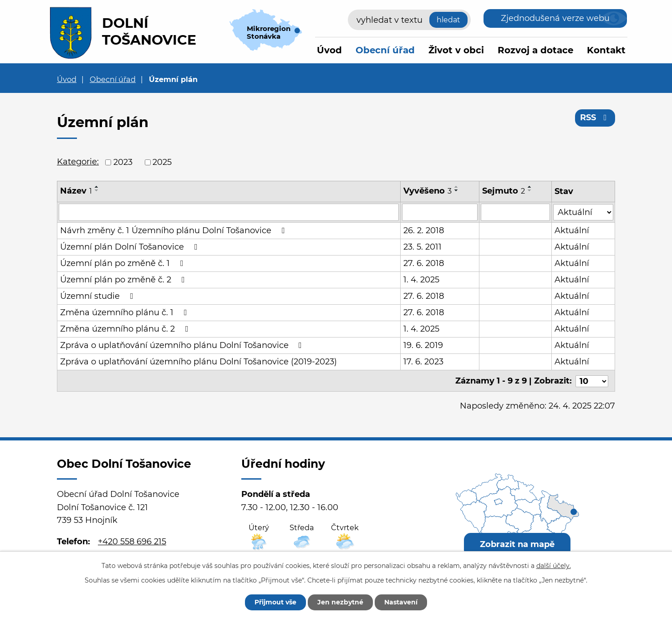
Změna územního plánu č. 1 (125, 312)
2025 (162, 162)
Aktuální (572, 230)
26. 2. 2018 (424, 230)
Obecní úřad (385, 50)
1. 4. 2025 (421, 280)
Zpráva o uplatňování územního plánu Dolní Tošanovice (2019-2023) (199, 362)
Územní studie (98, 296)
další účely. (554, 566)
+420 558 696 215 (132, 541)
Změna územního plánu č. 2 (126, 329)
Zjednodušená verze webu (555, 18)
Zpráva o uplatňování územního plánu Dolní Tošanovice (183, 345)
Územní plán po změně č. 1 (123, 263)
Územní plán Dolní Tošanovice (130, 247)
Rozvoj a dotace (535, 50)
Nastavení (401, 602)
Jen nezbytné (340, 602)
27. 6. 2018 (424, 263)
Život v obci (456, 50)
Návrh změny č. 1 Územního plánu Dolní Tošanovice (174, 230)
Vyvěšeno (428, 191)
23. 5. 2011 (423, 247)
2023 (123, 162)
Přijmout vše (275, 602)
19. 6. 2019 (423, 345)
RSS (595, 118)
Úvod (329, 50)
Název (76, 191)
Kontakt (606, 50)
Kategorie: (78, 162)
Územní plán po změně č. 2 (124, 280)
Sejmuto (504, 191)
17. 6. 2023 (423, 362)
